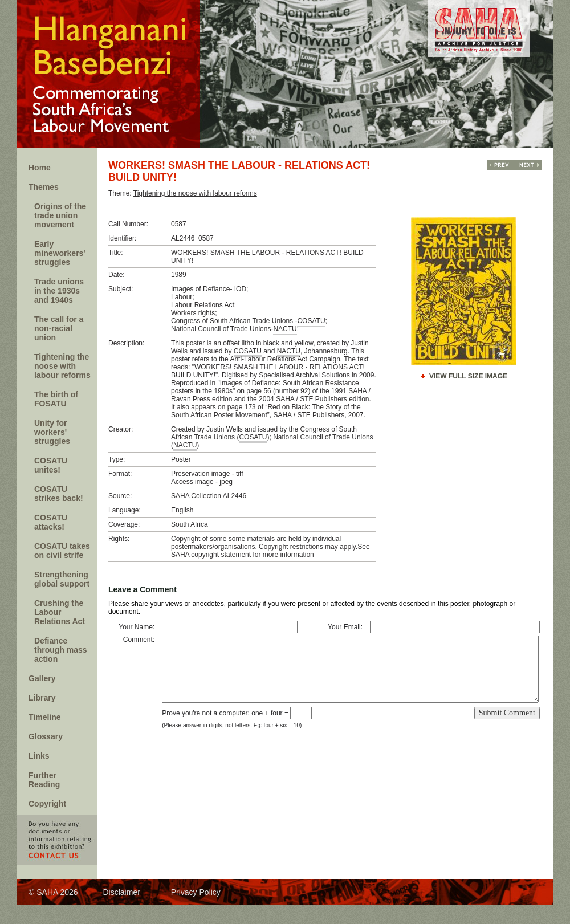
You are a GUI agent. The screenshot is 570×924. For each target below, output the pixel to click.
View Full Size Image (468, 376)
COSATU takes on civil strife (62, 551)
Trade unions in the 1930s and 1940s (59, 291)
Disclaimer (121, 892)
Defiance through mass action (61, 650)
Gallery (42, 678)
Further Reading (44, 780)
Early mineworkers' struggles (60, 253)
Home (40, 168)
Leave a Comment (142, 589)
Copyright (47, 804)
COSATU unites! (51, 465)
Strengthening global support (62, 579)
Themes (44, 187)
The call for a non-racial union (59, 328)
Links (39, 756)
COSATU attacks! (51, 522)
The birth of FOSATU (56, 399)
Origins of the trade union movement (60, 215)
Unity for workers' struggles (52, 432)
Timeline (45, 717)
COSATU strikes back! (59, 494)
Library (42, 698)
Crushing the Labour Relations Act (60, 612)
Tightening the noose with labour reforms (62, 366)
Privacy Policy (196, 892)
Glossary (46, 736)
